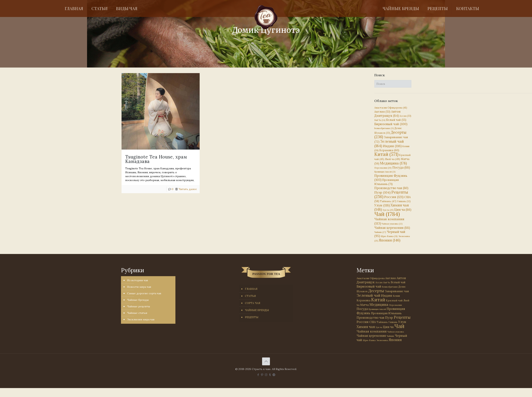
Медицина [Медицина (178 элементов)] (393, 163)
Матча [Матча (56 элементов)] (364, 305)
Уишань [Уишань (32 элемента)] (404, 201)
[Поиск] (393, 84)
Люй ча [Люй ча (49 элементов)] (392, 159)
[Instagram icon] (266, 375)
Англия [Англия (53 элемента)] (382, 112)
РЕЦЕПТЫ (252, 317)
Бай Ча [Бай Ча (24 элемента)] (380, 120)
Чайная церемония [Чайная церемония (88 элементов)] (392, 228)
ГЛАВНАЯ (251, 289)
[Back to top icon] (266, 361)
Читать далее (188, 189)
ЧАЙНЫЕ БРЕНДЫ (257, 310)
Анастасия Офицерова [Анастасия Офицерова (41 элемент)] (391, 108)
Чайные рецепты (139, 306)
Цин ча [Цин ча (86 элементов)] (403, 210)
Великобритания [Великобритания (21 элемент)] (384, 128)
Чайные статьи (137, 313)
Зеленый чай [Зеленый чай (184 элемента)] (389, 143)
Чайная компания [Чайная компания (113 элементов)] (372, 331)
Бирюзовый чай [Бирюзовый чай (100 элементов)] (391, 124)
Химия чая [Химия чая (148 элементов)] (392, 207)
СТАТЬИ (250, 296)
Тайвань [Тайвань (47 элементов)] (388, 201)
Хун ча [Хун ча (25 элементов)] (388, 210)
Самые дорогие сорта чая (144, 293)
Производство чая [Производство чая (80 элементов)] (391, 188)
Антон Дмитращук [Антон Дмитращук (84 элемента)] (387, 114)
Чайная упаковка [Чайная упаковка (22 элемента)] (392, 224)
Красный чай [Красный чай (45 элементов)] (394, 300)
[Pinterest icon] (262, 375)
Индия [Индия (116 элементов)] (392, 146)
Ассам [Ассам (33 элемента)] (405, 116)
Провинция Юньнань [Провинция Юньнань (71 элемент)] (386, 313)
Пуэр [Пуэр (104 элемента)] (382, 192)
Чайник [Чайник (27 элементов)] (380, 232)
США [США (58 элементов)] (373, 322)
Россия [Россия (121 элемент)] (394, 197)
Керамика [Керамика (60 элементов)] (389, 150)
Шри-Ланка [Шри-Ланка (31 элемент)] (389, 236)
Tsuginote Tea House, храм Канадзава (156, 159)
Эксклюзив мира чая (141, 319)
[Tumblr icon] (270, 375)
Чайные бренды (138, 300)
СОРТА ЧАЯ (253, 303)
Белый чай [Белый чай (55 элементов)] (396, 120)
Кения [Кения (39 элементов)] (396, 296)
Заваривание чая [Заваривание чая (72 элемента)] (397, 291)
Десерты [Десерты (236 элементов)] (376, 291)
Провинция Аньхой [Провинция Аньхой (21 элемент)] (385, 172)
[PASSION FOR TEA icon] (274, 375)
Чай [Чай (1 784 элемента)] (387, 214)
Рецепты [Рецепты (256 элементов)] (391, 194)
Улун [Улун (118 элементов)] (382, 205)
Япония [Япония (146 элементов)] (390, 240)
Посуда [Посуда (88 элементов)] (401, 167)
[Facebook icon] (258, 375)
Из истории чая (138, 280)
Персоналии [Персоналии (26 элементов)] (383, 168)
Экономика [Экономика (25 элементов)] (382, 340)
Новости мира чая (139, 287)
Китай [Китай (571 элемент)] (386, 154)
